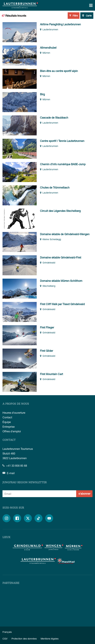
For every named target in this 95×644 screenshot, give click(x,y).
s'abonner (84, 494)
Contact (7, 417)
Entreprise (9, 427)
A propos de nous (16, 404)
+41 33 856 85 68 (15, 466)
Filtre (74, 15)
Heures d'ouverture (14, 413)
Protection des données (24, 639)
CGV (5, 639)
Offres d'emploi (12, 431)
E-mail (9, 473)
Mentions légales (50, 639)
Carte (87, 15)
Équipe (7, 422)
